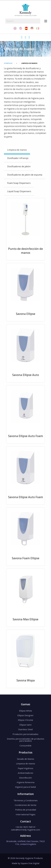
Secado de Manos (26, 759)
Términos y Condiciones (26, 800)
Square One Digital (30, 863)
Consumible (26, 746)
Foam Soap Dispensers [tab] (19, 183)
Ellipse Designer (26, 715)
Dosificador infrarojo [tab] (18, 158)
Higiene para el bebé (26, 787)
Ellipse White (26, 711)
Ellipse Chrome (26, 720)
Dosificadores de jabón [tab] (19, 166)
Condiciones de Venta (26, 805)
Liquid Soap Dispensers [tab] (19, 191)
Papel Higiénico (26, 768)
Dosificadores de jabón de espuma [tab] (25, 175)
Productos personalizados (26, 734)
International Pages (26, 814)
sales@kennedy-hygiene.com (26, 830)
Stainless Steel (26, 729)
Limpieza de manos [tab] (17, 150)
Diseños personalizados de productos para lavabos (26, 740)
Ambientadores (26, 773)
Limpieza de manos (26, 763)
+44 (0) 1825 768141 (26, 827)
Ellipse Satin (26, 725)
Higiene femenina (26, 782)
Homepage (8, 63)
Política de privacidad (26, 810)
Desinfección (26, 778)
